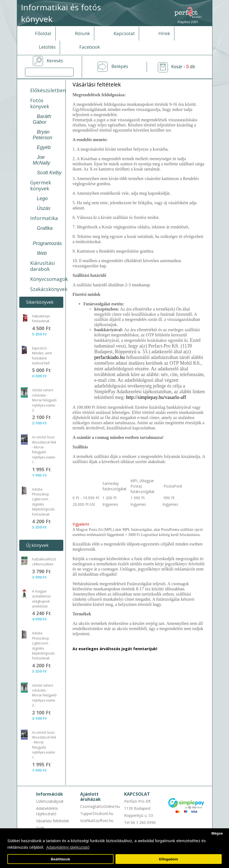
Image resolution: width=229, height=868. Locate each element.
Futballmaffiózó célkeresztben (44, 562)
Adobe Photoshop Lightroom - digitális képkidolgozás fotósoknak (43, 502)
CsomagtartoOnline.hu (100, 806)
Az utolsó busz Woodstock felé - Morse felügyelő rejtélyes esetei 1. (44, 450)
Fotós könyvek (40, 103)
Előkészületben (48, 90)
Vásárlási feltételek (53, 821)
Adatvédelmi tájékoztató (47, 811)
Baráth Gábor (42, 119)
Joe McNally (42, 160)
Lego (42, 199)
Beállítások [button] (60, 859)
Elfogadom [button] (169, 859)
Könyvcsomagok (49, 279)
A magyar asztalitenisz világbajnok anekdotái (41, 599)
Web (42, 253)
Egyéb (44, 147)
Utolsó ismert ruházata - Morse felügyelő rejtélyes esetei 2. (44, 400)
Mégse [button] (217, 833)
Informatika (44, 218)
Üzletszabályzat (50, 801)
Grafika (45, 228)
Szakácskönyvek (49, 289)
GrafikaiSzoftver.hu (97, 821)
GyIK (40, 828)
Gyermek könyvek (41, 185)
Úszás (44, 208)
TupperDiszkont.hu (97, 813)
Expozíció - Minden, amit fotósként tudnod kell (42, 356)
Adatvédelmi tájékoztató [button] (68, 847)
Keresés (55, 61)
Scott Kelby (49, 173)
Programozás (47, 243)
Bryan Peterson (43, 135)
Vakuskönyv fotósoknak (41, 319)
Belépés (120, 66)
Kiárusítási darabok (43, 266)
